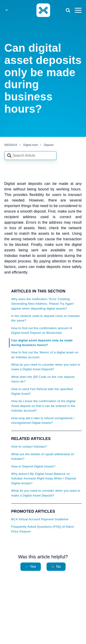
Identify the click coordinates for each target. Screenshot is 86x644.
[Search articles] (30, 156)
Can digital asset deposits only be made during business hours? (42, 343)
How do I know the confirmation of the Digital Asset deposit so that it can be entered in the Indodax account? (43, 406)
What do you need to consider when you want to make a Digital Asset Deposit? (46, 367)
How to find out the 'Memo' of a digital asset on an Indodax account (45, 355)
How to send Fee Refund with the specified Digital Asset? (42, 391)
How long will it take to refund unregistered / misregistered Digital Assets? (43, 420)
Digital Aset (31, 145)
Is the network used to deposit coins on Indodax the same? (46, 318)
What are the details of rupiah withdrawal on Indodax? (43, 456)
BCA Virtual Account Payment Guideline (40, 519)
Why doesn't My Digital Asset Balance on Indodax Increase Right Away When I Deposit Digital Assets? (44, 478)
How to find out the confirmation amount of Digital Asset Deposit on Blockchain (42, 330)
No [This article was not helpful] (59, 567)
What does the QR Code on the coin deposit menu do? (43, 379)
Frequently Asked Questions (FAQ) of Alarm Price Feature (43, 529)
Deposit (49, 145)
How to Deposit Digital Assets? (33, 466)
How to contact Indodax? (29, 447)
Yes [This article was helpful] (33, 567)
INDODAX (11, 145)
